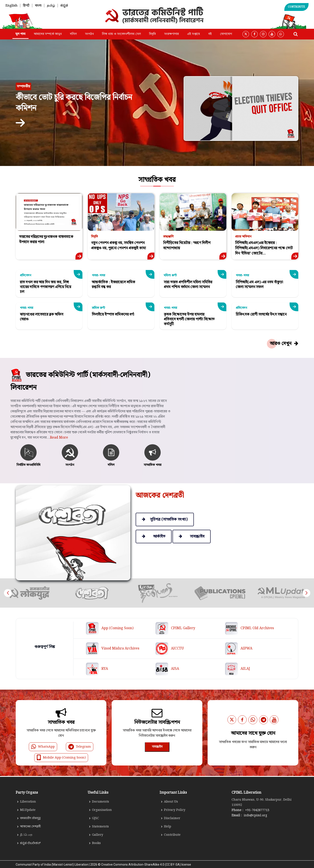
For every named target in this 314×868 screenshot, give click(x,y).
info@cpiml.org (255, 815)
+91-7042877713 (257, 810)
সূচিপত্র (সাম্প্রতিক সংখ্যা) (165, 519)
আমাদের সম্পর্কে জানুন (48, 34)
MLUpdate (28, 810)
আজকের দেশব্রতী (30, 827)
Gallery (98, 835)
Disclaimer (172, 818)
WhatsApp (43, 747)
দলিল (73, 34)
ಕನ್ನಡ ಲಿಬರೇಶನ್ (30, 843)
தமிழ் (51, 6)
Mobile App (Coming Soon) (61, 758)
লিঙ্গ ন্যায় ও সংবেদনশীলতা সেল (121, 34)
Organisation (102, 810)
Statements (100, 827)
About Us (171, 802)
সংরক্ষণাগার (172, 34)
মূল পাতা (20, 34)
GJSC (96, 818)
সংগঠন (89, 34)
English (11, 6)
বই (210, 34)
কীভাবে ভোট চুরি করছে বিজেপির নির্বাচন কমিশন (74, 103)
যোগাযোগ (226, 34)
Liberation (28, 802)
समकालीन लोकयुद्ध (30, 818)
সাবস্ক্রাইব (157, 747)
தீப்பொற (26, 835)
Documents (101, 802)
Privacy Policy (175, 810)
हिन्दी (26, 6)
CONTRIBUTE (296, 7)
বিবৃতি (153, 34)
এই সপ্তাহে (194, 34)
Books (96, 843)
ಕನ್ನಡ (64, 6)
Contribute (172, 835)
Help (168, 827)
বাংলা (38, 6)
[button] (306, 593)
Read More (59, 459)
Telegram (80, 747)
